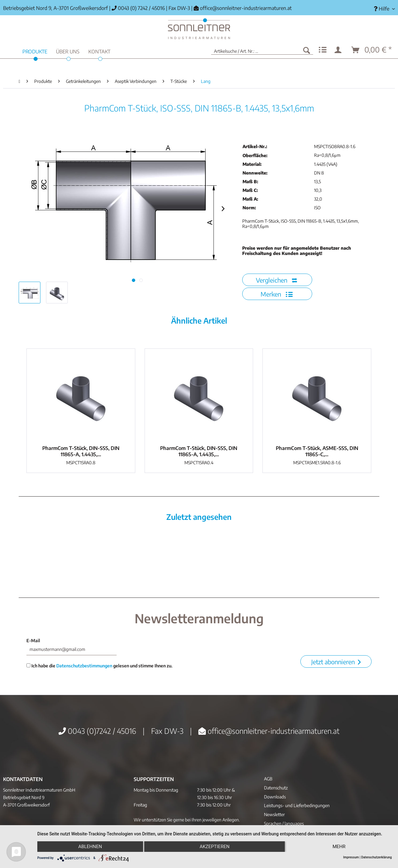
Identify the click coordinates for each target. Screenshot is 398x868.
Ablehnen (90, 847)
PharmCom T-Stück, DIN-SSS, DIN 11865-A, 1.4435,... (81, 451)
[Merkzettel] (323, 50)
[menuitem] (382, 9)
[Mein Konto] (339, 50)
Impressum (351, 857)
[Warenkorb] (372, 50)
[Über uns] (68, 51)
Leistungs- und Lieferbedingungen (297, 805)
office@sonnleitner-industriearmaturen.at (246, 8)
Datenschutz (276, 788)
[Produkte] (35, 51)
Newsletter (274, 814)
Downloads (275, 797)
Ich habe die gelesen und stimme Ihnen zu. (99, 666)
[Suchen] (307, 50)
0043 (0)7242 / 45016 (97, 731)
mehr (339, 847)
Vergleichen (276, 280)
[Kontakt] (99, 51)
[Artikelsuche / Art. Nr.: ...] (262, 50)
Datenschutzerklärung (377, 857)
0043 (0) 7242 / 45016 (138, 8)
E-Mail (33, 641)
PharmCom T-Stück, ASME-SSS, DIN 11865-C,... (317, 451)
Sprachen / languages (284, 823)
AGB (268, 779)
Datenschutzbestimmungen (84, 666)
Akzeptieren (215, 847)
